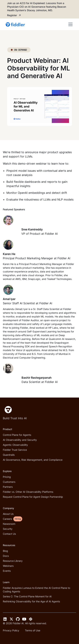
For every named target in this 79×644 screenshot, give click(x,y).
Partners (8, 487)
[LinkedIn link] (5, 619)
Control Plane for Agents (17, 435)
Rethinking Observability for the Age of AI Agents (31, 601)
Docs (6, 556)
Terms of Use (33, 630)
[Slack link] (31, 619)
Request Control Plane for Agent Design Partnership (33, 497)
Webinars (8, 566)
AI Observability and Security (20, 440)
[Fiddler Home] (7, 410)
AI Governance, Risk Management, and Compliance (33, 460)
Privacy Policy (11, 630)
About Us (8, 514)
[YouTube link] (24, 619)
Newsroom (9, 524)
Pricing (7, 477)
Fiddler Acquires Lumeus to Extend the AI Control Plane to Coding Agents (36, 590)
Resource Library (13, 561)
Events (7, 571)
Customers (9, 482)
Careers (7, 519)
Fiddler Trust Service (15, 450)
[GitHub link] (18, 619)
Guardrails (9, 455)
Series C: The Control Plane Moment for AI (27, 596)
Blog (5, 551)
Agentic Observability (15, 445)
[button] (70, 24)
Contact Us (9, 534)
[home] (16, 24)
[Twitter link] (11, 619)
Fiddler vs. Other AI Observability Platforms (28, 492)
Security (8, 529)
